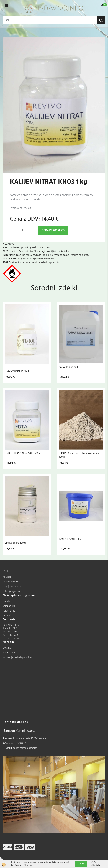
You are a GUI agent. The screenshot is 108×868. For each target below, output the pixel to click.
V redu (81, 864)
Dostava (7, 648)
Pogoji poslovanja (12, 587)
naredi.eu (7, 601)
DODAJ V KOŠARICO (53, 230)
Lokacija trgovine (11, 591)
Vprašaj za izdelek (21, 208)
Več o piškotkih (95, 864)
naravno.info (9, 611)
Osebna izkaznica (12, 582)
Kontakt (7, 577)
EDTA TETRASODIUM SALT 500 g (23, 453)
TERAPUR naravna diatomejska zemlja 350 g (79, 455)
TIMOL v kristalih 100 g (17, 371)
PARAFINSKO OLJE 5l (70, 367)
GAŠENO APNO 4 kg (70, 539)
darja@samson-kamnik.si (25, 748)
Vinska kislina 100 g (15, 543)
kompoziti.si (9, 606)
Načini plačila (9, 653)
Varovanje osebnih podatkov (17, 658)
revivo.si (7, 616)
